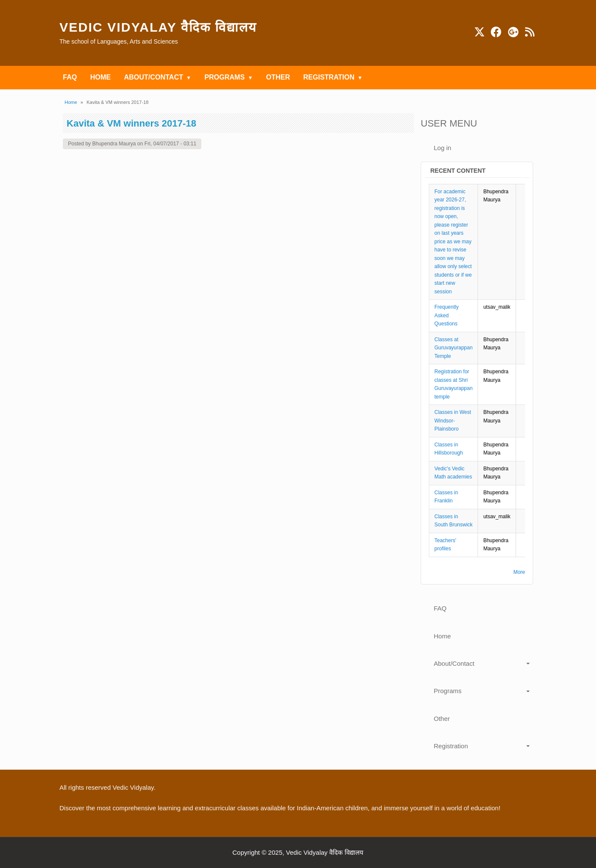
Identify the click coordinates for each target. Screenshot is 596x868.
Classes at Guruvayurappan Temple (453, 348)
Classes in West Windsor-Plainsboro (453, 421)
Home (71, 102)
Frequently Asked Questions (447, 315)
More (519, 572)
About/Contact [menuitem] (153, 77)
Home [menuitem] (100, 77)
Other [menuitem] (278, 77)
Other (442, 719)
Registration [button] (451, 746)
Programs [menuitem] (224, 77)
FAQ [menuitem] (70, 77)
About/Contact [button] (454, 663)
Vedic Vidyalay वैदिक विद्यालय (158, 27)
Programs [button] (448, 691)
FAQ (440, 608)
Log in (443, 148)
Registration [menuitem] (329, 77)
